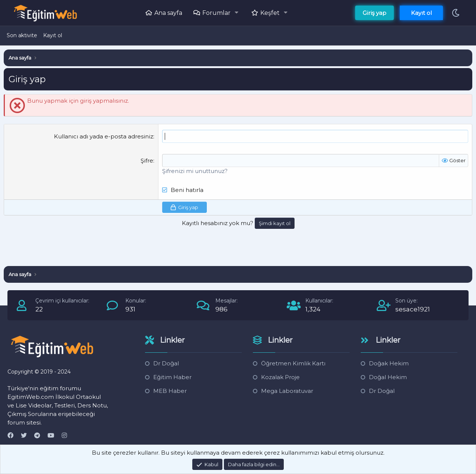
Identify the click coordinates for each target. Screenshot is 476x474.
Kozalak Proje (280, 377)
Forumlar (216, 13)
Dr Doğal (166, 363)
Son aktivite (22, 35)
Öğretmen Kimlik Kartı (293, 363)
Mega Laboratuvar (287, 391)
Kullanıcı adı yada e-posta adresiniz (104, 136)
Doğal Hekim (388, 377)
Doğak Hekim (389, 363)
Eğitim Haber (172, 377)
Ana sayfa (168, 13)
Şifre (147, 161)
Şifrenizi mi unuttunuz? (195, 171)
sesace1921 (413, 309)
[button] (239, 13)
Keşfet (270, 13)
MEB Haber (170, 391)
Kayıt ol (53, 35)
